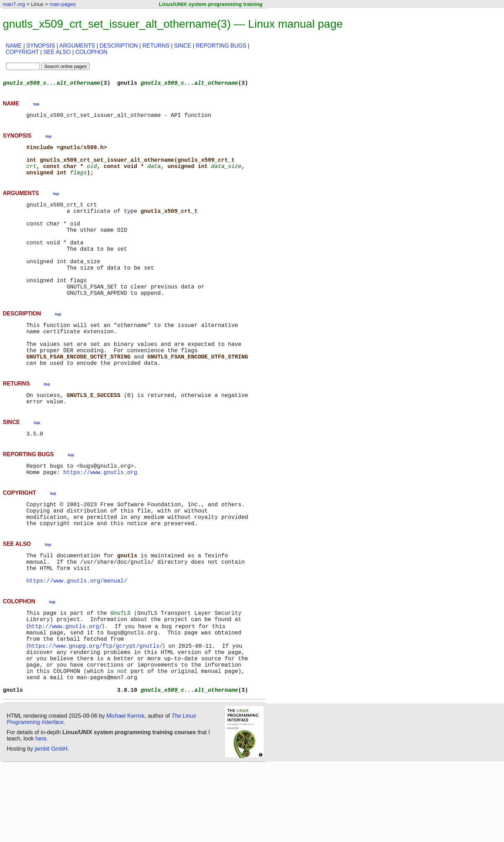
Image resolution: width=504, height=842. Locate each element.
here (41, 816)
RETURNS (156, 46)
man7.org (14, 4)
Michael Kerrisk (125, 793)
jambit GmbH (51, 826)
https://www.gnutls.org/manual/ (77, 641)
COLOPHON (91, 52)
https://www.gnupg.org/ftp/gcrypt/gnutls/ (97, 713)
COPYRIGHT (22, 52)
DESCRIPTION (119, 46)
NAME (14, 46)
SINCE (183, 46)
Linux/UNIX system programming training (211, 4)
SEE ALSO (57, 52)
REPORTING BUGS (221, 46)
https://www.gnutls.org (100, 520)
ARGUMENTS (77, 46)
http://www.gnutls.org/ (67, 690)
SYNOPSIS (41, 46)
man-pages (62, 4)
